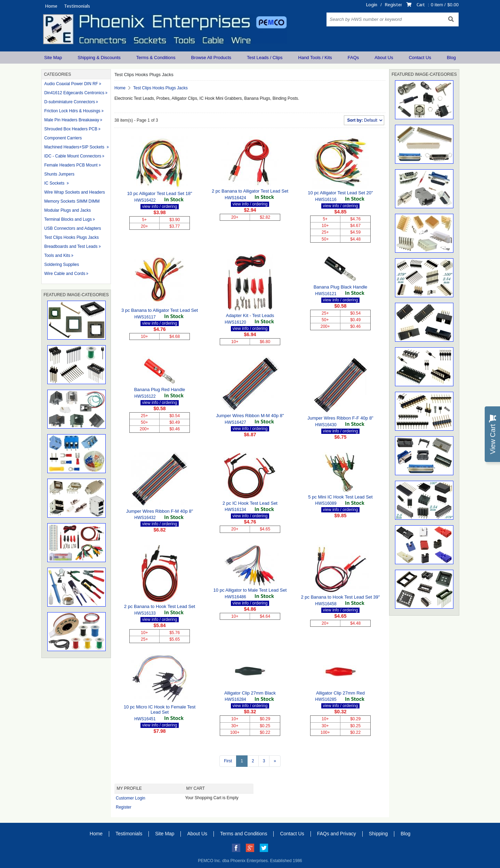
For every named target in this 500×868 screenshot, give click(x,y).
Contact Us (420, 58)
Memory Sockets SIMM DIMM (72, 201)
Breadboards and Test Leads (71, 246)
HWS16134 (235, 510)
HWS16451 (145, 719)
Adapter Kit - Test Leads (250, 315)
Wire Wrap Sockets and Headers (75, 192)
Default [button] (363, 120)
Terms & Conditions (156, 58)
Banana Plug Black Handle (341, 287)
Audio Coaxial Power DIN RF (71, 84)
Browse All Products (211, 58)
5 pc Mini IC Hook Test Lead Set (340, 497)
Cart (421, 5)
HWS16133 (145, 613)
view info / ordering (160, 206)
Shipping (378, 834)
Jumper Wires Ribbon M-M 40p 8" (250, 416)
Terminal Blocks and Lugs (68, 219)
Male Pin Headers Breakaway (72, 120)
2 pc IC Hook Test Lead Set (250, 503)
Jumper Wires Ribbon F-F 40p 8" (340, 418)
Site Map (53, 58)
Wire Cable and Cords (65, 274)
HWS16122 (145, 396)
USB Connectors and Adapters (72, 228)
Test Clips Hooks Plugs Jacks (71, 237)
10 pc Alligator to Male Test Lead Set (250, 590)
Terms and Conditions (244, 834)
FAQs (353, 58)
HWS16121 (326, 294)
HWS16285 (326, 699)
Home (51, 6)
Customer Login (131, 798)
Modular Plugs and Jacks (67, 210)
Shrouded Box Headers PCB (71, 129)
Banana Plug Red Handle (160, 390)
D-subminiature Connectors (70, 102)
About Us (384, 58)
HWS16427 (235, 422)
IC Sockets (55, 183)
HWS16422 (145, 200)
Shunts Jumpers (59, 174)
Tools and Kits (57, 255)
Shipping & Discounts (99, 58)
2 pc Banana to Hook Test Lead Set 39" (340, 597)
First (228, 761)
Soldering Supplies (62, 265)
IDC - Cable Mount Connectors (73, 156)
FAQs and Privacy (337, 834)
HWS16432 (145, 518)
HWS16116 (326, 200)
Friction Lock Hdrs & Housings (72, 111)
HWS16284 (235, 699)
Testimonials (77, 6)
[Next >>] (275, 761)
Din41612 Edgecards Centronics (74, 93)
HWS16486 (235, 597)
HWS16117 (145, 317)
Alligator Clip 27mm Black (250, 693)
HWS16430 (326, 425)
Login (372, 5)
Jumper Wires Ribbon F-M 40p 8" (160, 511)
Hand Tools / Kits (315, 58)
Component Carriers (63, 138)
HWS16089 (326, 503)
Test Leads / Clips (265, 58)
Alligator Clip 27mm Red (340, 693)
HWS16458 (326, 604)
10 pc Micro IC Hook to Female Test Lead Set (160, 710)
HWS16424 (235, 198)
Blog (451, 58)
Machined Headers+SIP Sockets (75, 147)
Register (393, 5)
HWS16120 (235, 322)
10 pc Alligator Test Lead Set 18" (159, 193)
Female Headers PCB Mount (71, 165)
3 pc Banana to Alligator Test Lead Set (160, 310)
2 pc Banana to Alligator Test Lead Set (250, 191)
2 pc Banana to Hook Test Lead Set (160, 606)
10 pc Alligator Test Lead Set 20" (340, 193)
